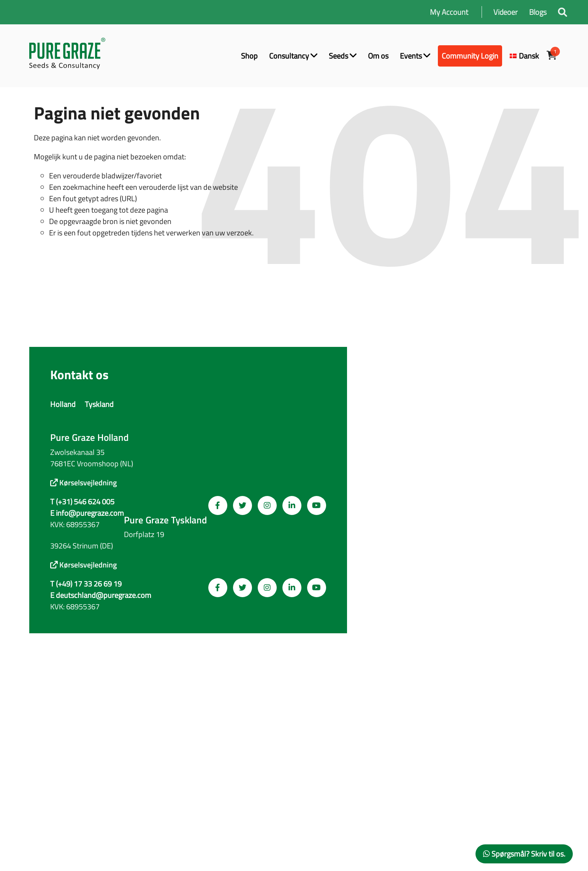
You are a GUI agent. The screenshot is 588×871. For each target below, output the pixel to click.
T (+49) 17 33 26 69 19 (86, 584)
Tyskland (99, 404)
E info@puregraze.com (87, 513)
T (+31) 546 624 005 (82, 502)
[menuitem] (524, 56)
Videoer (506, 12)
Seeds (343, 56)
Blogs (538, 12)
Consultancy (293, 56)
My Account (449, 12)
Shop (249, 56)
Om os (378, 56)
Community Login (470, 56)
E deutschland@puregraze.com (101, 595)
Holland (63, 404)
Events (415, 56)
